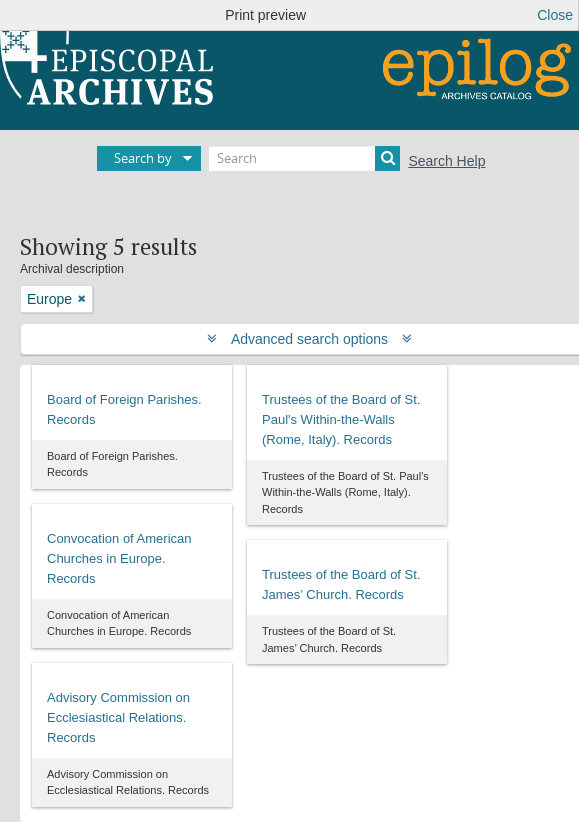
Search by (143, 158)
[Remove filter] (82, 299)
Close (555, 15)
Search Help (446, 161)
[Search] (304, 158)
